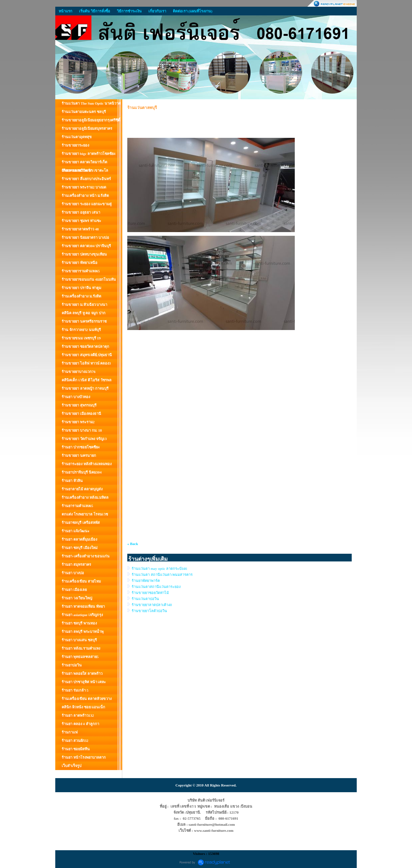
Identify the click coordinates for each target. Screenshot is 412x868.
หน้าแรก (65, 11)
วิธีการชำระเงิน (129, 11)
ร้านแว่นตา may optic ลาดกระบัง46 (159, 568)
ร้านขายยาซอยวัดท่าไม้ (150, 593)
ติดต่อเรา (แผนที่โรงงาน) (193, 11)
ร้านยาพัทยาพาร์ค (146, 581)
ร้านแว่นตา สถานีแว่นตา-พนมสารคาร (162, 575)
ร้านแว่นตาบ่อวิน (145, 599)
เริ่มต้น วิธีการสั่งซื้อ (95, 11)
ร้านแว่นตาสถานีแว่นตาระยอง (156, 587)
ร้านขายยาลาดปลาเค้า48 (152, 605)
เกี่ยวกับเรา (157, 11)
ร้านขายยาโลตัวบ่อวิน (149, 611)
